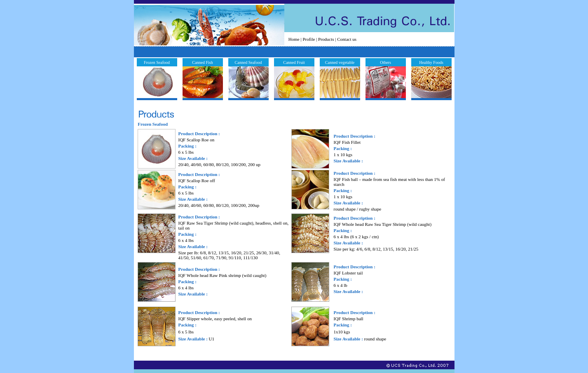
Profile (309, 39)
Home (294, 39)
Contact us (347, 39)
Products (326, 39)
